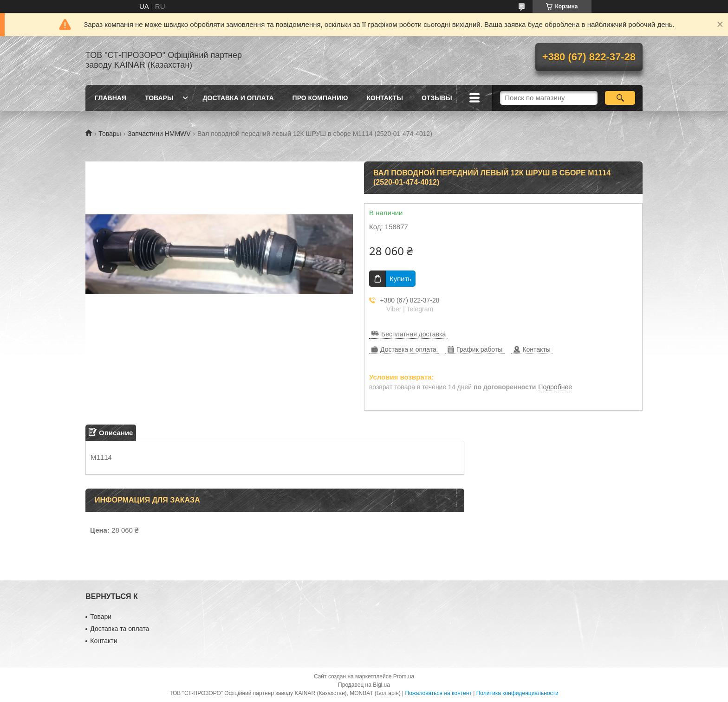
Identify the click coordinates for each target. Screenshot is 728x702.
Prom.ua (404, 676)
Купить (400, 279)
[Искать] (620, 98)
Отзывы (437, 98)
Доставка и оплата (238, 98)
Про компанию (320, 98)
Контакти (104, 641)
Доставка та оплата (120, 629)
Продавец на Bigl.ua (364, 685)
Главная (110, 98)
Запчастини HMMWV (159, 134)
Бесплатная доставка (413, 334)
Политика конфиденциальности (517, 693)
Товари (101, 617)
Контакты (384, 98)
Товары (159, 98)
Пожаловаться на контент (439, 693)
